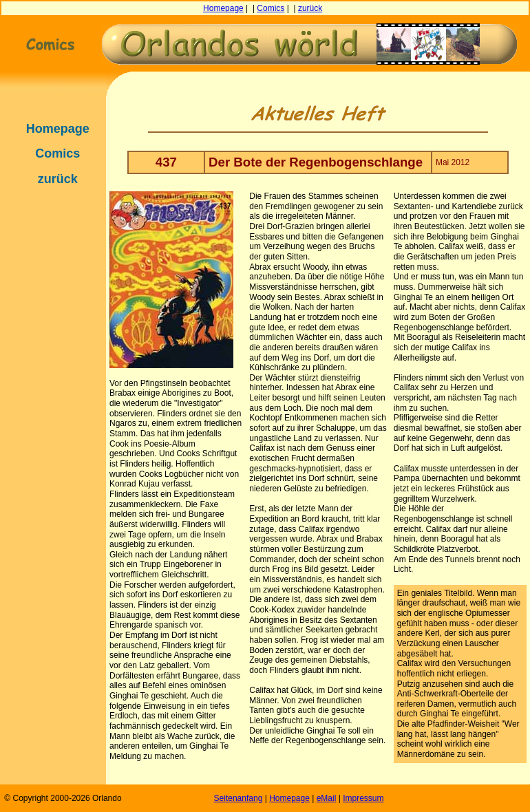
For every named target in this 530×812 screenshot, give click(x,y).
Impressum (363, 798)
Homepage (223, 8)
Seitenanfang (238, 798)
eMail (327, 798)
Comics (271, 8)
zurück (310, 8)
